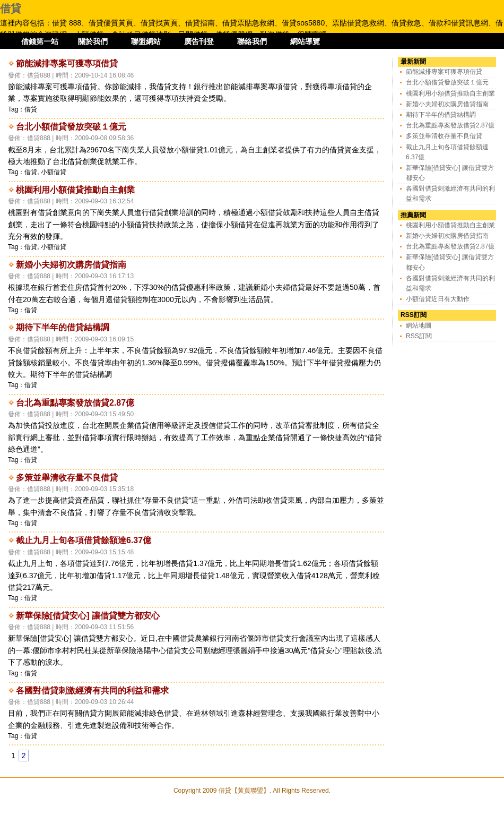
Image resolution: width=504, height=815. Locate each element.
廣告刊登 (199, 41)
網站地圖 (419, 325)
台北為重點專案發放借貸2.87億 (75, 403)
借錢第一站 (40, 41)
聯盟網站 (146, 41)
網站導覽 (305, 41)
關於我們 (93, 41)
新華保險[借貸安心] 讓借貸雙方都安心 (88, 616)
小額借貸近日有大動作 (438, 299)
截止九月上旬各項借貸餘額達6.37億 (84, 540)
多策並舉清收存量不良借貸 (67, 478)
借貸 (11, 8)
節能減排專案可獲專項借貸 (67, 63)
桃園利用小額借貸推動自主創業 (75, 190)
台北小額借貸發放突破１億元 (71, 127)
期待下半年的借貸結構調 (63, 327)
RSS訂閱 (419, 336)
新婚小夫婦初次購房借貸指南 (71, 265)
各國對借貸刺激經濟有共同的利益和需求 (92, 690)
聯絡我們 (252, 41)
